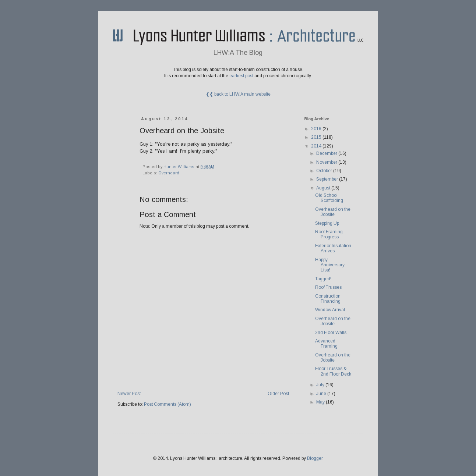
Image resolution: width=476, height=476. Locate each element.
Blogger (315, 458)
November (327, 162)
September (328, 179)
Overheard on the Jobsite (333, 212)
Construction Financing (328, 299)
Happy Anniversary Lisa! (330, 265)
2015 (317, 137)
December (327, 153)
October (325, 171)
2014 (317, 146)
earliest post (241, 76)
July (321, 385)
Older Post (278, 394)
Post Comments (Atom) (168, 404)
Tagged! (323, 279)
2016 (317, 129)
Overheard (169, 173)
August (324, 188)
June (322, 394)
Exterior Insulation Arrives (333, 248)
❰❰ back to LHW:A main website (238, 94)
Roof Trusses (328, 287)
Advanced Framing (326, 344)
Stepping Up (327, 223)
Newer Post (129, 394)
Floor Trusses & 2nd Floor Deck (333, 371)
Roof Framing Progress (329, 234)
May (321, 402)
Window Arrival (330, 310)
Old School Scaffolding (329, 198)
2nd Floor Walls (331, 333)
